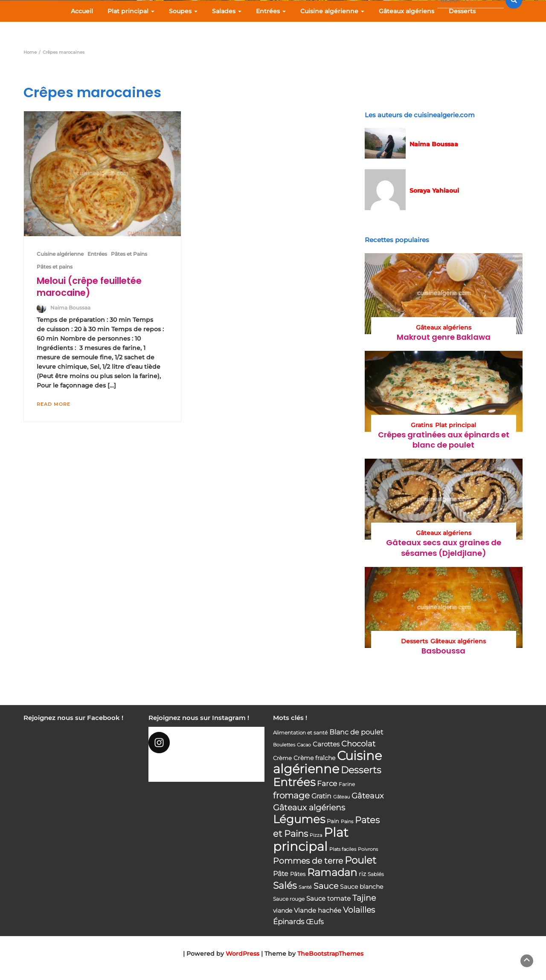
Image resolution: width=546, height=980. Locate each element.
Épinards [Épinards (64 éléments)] (289, 922)
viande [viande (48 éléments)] (283, 911)
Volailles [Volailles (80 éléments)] (359, 910)
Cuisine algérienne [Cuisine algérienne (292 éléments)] (327, 762)
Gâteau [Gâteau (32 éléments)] (341, 797)
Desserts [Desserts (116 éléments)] (361, 770)
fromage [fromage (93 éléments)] (291, 795)
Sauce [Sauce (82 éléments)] (326, 886)
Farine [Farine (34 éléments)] (347, 784)
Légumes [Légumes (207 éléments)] (299, 819)
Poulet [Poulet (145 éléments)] (360, 860)
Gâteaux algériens (407, 11)
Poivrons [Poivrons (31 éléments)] (368, 849)
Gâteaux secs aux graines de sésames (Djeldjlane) (444, 548)
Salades (227, 11)
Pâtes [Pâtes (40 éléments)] (298, 874)
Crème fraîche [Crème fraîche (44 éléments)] (314, 758)
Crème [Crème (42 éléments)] (282, 758)
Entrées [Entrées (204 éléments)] (294, 782)
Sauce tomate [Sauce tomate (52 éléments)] (328, 898)
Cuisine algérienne (332, 11)
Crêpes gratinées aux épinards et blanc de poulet (444, 440)
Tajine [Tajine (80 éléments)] (364, 898)
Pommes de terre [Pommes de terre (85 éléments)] (308, 861)
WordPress (243, 954)
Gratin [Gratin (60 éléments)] (321, 796)
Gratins (422, 425)
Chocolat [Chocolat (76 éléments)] (358, 744)
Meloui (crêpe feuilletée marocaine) (89, 287)
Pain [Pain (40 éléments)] (333, 821)
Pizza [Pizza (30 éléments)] (316, 835)
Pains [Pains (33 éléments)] (347, 821)
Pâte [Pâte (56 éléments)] (281, 874)
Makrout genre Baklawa (444, 337)
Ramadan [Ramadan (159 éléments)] (332, 872)
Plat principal (131, 11)
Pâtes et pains (55, 267)
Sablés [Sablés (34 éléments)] (376, 874)
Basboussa (443, 651)
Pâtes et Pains (129, 254)
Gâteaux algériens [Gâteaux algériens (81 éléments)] (309, 808)
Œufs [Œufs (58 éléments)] (315, 922)
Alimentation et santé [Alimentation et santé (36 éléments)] (300, 733)
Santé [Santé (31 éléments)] (305, 887)
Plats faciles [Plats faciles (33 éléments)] (343, 849)
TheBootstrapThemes (330, 954)
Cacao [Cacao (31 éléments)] (304, 745)
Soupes (183, 11)
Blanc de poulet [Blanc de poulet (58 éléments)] (356, 732)
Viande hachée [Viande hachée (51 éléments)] (318, 910)
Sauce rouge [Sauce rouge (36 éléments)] (289, 899)
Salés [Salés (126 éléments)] (285, 885)
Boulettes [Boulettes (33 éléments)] (284, 745)
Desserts (462, 11)
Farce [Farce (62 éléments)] (327, 783)
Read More (54, 404)
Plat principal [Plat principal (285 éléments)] (311, 839)
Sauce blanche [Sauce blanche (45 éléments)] (362, 887)
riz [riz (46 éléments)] (362, 874)
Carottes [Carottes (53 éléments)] (326, 744)
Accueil (82, 11)
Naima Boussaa (70, 308)
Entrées (271, 11)
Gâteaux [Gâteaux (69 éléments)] (367, 796)
